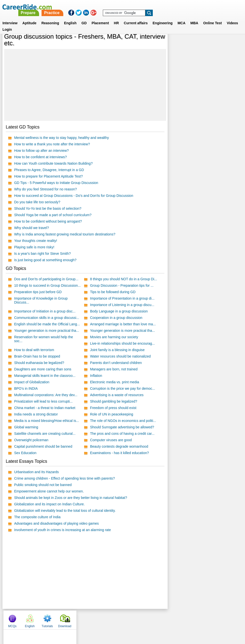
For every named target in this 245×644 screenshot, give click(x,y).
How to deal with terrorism (34, 350)
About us (78, 619)
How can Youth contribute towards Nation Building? (53, 163)
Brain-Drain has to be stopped (37, 356)
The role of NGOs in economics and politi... (123, 421)
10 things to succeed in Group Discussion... (47, 285)
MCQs (177, 45)
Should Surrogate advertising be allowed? (122, 427)
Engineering (163, 17)
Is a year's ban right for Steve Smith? (42, 254)
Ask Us (140, 619)
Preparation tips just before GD (38, 292)
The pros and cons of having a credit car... (122, 434)
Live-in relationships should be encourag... (122, 343)
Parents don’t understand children (116, 363)
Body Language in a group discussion (119, 311)
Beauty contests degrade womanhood (119, 446)
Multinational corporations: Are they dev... (46, 395)
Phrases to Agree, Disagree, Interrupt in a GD (49, 170)
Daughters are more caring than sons (43, 369)
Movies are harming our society (114, 337)
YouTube (158, 619)
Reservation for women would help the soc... (44, 339)
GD (84, 17)
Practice (142, 7)
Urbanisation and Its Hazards (36, 472)
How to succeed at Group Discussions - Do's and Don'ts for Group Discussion (74, 196)
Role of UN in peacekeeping (111, 414)
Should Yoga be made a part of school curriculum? (53, 215)
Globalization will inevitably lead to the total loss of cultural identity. (65, 511)
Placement (100, 17)
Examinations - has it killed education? (119, 453)
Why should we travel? (32, 228)
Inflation (96, 376)
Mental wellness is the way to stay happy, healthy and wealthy (61, 138)
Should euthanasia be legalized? (39, 363)
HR (116, 17)
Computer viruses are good (111, 440)
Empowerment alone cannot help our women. (49, 491)
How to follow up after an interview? (41, 151)
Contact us (98, 619)
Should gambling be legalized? (114, 401)
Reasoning (50, 17)
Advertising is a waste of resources (117, 395)
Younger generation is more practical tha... (47, 331)
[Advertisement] (85, 85)
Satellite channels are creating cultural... (45, 434)
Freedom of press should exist (113, 408)
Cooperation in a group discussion (116, 318)
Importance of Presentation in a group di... (122, 298)
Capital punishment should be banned (43, 446)
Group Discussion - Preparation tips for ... (122, 285)
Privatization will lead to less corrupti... (43, 401)
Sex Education (25, 453)
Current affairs (136, 17)
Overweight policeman (31, 440)
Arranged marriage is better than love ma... (123, 324)
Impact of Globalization (32, 382)
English (70, 17)
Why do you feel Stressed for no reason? (45, 189)
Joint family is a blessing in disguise (117, 350)
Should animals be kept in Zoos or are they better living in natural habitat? (71, 498)
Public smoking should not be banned (43, 485)
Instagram (177, 619)
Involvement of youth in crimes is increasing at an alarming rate (62, 530)
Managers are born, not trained (114, 369)
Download (230, 45)
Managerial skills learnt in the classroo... (45, 376)
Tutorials (212, 45)
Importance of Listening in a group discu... (122, 305)
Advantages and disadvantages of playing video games (56, 523)
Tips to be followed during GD (113, 292)
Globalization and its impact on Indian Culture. (49, 504)
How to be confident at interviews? (40, 157)
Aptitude (30, 17)
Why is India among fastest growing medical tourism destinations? (65, 234)
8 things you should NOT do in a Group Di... (123, 279)
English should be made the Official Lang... (47, 324)
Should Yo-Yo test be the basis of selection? (48, 208)
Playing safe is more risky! (34, 247)
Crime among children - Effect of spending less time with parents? (65, 478)
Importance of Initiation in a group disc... (45, 311)
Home (61, 619)
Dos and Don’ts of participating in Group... (46, 279)
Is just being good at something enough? (45, 260)
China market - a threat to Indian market (45, 408)
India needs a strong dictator (36, 414)
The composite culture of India (37, 517)
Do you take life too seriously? (37, 202)
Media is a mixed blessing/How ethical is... (46, 421)
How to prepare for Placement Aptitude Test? (48, 176)
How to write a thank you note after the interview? (52, 144)
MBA (194, 17)
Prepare (118, 7)
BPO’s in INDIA (26, 388)
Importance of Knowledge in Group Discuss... (41, 300)
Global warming (26, 427)
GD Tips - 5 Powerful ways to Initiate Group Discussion (56, 183)
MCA (181, 17)
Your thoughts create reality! (36, 241)
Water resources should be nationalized (120, 356)
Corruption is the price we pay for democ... (122, 388)
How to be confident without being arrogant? (48, 221)
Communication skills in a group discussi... (47, 318)
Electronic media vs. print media (114, 382)
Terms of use (120, 619)
